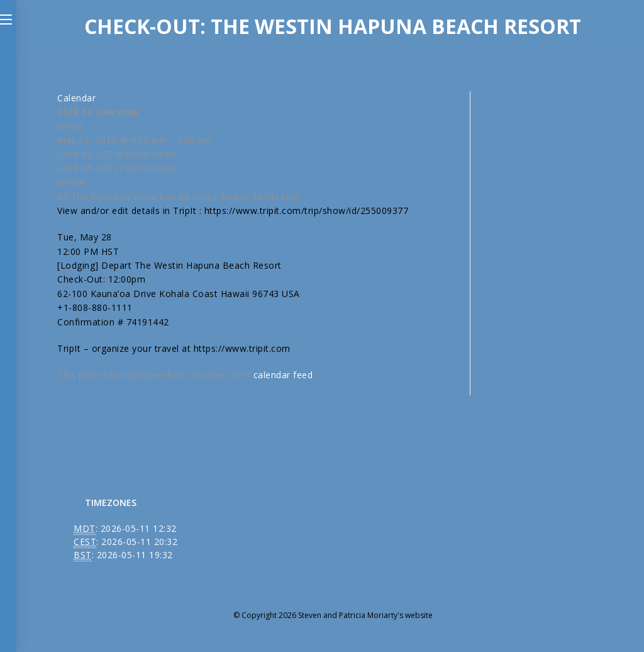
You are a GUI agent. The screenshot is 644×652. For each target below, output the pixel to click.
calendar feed (283, 375)
